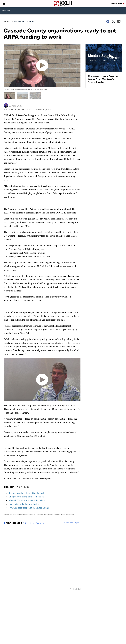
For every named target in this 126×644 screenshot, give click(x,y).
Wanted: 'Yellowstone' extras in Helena (27, 500)
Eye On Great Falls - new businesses (26, 504)
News (7, 22)
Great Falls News (25, 22)
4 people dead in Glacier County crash (27, 493)
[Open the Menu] (4, 4)
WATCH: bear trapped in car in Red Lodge (29, 508)
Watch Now (118, 4)
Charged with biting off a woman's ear (27, 497)
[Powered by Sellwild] (77, 589)
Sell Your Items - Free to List (34, 523)
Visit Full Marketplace (72, 523)
